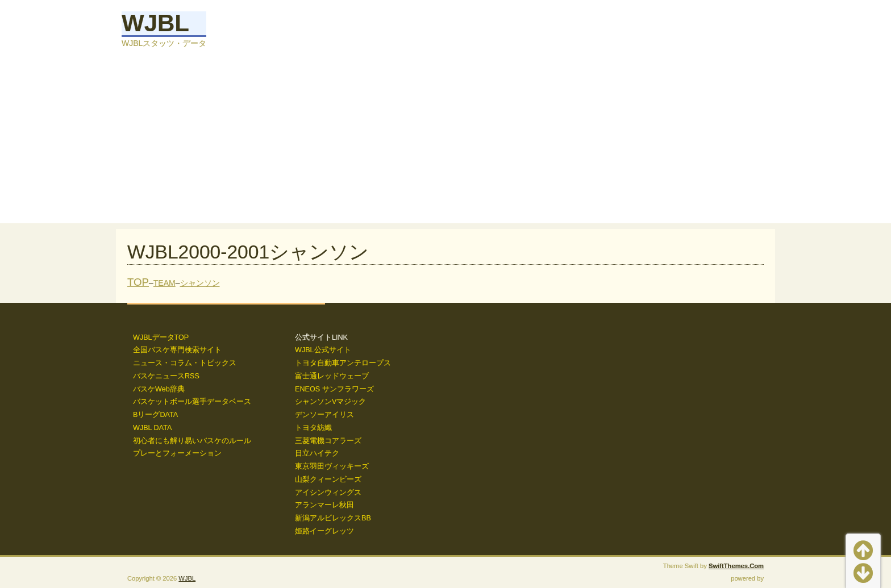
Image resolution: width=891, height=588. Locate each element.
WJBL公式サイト (323, 350)
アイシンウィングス (328, 493)
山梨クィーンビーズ (328, 479)
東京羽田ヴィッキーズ (332, 466)
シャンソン (200, 283)
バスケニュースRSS (166, 376)
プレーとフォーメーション (177, 453)
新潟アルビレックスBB (333, 518)
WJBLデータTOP (161, 337)
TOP (138, 282)
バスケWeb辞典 (159, 389)
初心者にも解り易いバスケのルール (192, 441)
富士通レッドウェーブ (332, 376)
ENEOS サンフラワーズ (334, 389)
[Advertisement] (445, 144)
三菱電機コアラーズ (328, 441)
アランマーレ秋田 (324, 505)
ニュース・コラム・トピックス (185, 363)
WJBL (155, 23)
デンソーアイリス (324, 415)
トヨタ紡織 (313, 428)
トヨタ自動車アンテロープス (343, 363)
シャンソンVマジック (330, 402)
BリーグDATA (155, 415)
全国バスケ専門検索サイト (177, 350)
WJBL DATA (152, 428)
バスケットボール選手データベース (192, 402)
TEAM (165, 283)
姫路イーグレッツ (324, 531)
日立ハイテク (317, 453)
